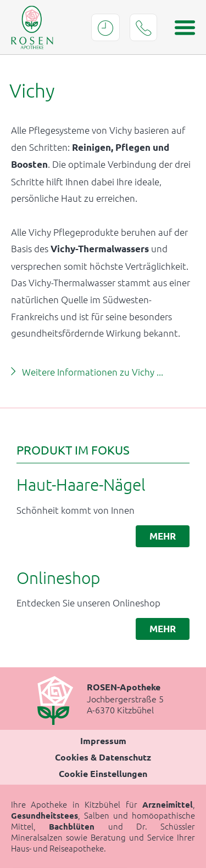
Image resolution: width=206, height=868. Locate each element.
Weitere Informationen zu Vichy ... (93, 372)
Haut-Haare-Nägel (81, 484)
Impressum (103, 741)
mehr (163, 536)
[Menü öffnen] (181, 27)
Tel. (143, 27)
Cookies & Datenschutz (103, 757)
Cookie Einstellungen (103, 773)
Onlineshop (58, 578)
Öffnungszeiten (105, 27)
